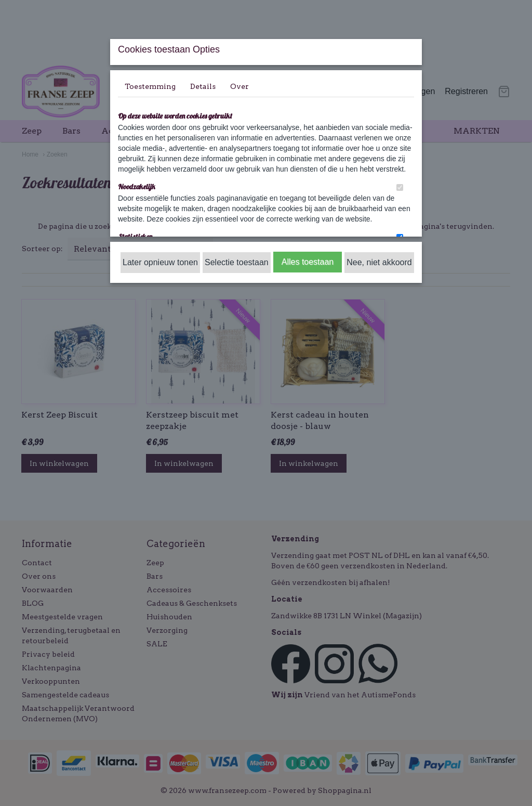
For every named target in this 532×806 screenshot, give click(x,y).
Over (240, 86)
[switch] (400, 187)
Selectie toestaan (237, 262)
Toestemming (150, 86)
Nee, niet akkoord (379, 262)
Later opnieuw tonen (160, 262)
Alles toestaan (308, 262)
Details (203, 86)
